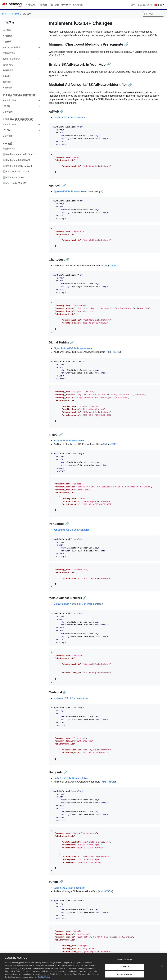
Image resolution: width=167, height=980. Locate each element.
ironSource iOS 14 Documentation (71, 530)
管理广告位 (8, 65)
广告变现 (31, 5)
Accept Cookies (124, 976)
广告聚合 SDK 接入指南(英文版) (20, 95)
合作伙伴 (66, 5)
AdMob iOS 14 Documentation (69, 118)
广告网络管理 (9, 53)
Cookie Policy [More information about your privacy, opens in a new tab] (44, 979)
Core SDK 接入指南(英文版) (18, 119)
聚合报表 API (9, 148)
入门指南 (7, 30)
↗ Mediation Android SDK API (19, 154)
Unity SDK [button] (8, 112)
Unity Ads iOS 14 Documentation (71, 778)
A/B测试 (7, 76)
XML (106, 266)
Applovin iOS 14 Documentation (70, 191)
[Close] (162, 968)
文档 (4, 14)
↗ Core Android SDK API (16, 172)
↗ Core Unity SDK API (15, 183)
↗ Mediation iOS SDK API (16, 160)
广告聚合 (42, 5)
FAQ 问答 (78, 5)
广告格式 (7, 41)
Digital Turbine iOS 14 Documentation (73, 348)
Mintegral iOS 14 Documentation (71, 698)
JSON (113, 266)
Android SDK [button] (10, 100)
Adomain (8, 88)
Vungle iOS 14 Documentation (69, 888)
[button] (39, 47)
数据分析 (7, 82)
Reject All (124, 968)
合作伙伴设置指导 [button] (11, 59)
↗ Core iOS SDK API (13, 177)
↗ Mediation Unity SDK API (17, 166)
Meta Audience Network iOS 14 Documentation (78, 604)
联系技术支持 (145, 5)
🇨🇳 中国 (158, 5)
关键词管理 (8, 70)
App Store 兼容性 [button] (12, 47)
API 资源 (8, 143)
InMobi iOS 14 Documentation (69, 441)
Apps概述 (8, 36)
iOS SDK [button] (7, 106)
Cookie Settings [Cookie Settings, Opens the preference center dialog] (124, 961)
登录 (133, 5)
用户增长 (54, 5)
